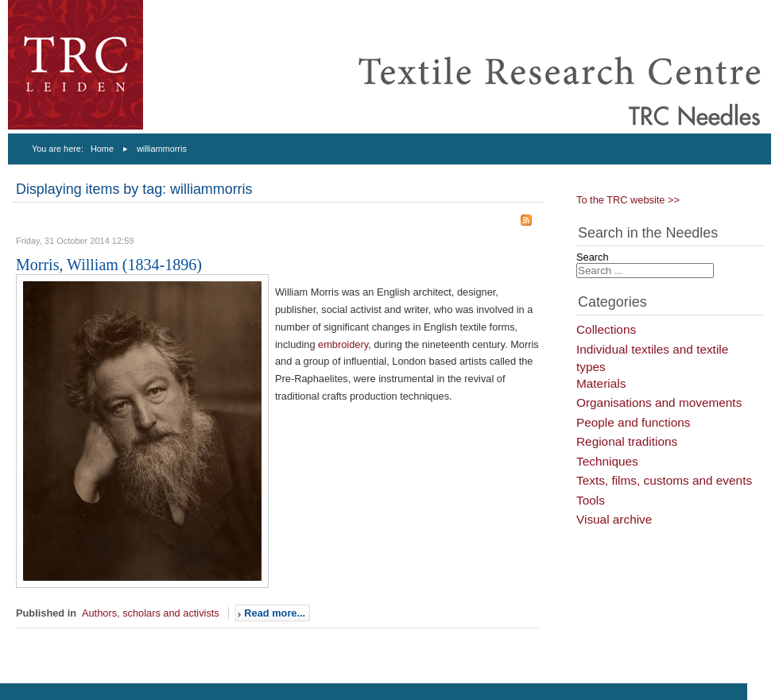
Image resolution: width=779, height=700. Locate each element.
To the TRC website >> (628, 200)
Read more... (275, 613)
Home (102, 149)
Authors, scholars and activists (151, 613)
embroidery (343, 344)
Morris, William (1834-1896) (109, 265)
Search (593, 257)
